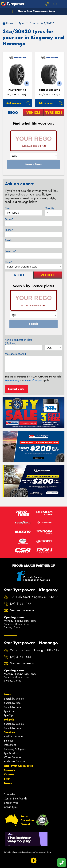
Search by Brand (13, 707)
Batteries (9, 741)
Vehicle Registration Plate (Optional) (19, 341)
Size (7, 208)
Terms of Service (33, 381)
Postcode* (11, 251)
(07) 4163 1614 (21, 657)
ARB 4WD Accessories (19, 766)
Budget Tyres (11, 803)
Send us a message (22, 610)
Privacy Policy (12, 381)
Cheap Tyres (11, 807)
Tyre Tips (9, 715)
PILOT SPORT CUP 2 (50, 90)
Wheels (9, 720)
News (8, 783)
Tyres (7, 694)
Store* (8, 262)
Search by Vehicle (14, 699)
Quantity (49, 208)
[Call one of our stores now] (62, 863)
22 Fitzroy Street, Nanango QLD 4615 (35, 650)
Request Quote (16, 389)
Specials (9, 770)
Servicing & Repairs (15, 749)
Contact (9, 774)
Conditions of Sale (42, 852)
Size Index (10, 794)
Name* (9, 219)
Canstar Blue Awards (15, 799)
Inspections (10, 745)
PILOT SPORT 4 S (17, 90)
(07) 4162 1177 (21, 604)
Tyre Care (9, 711)
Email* (9, 241)
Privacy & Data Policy (23, 852)
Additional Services (15, 761)
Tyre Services (11, 753)
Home (8, 23)
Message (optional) (15, 354)
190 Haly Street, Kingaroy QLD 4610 (34, 597)
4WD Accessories (14, 736)
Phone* (9, 230)
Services (9, 732)
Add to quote (14, 103)
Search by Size (12, 703)
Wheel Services (12, 757)
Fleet (7, 779)
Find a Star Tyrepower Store (34, 12)
